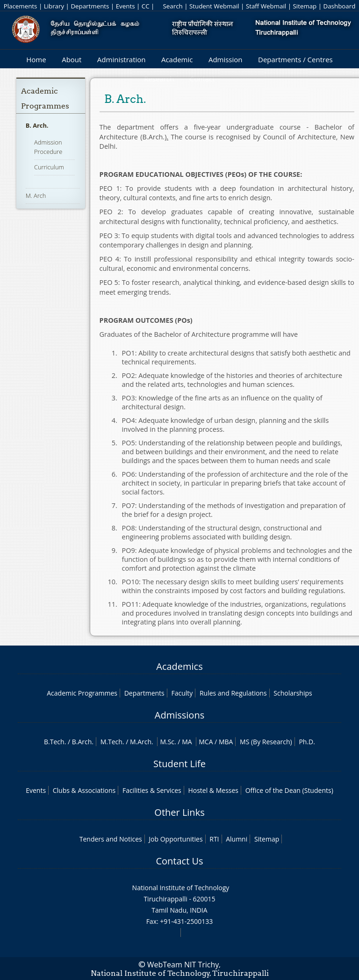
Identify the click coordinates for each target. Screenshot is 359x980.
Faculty (182, 693)
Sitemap (305, 6)
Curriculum (49, 167)
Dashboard (340, 6)
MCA (206, 742)
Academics (179, 666)
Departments (90, 6)
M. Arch (36, 196)
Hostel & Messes (213, 790)
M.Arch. (142, 742)
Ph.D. (307, 742)
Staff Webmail (266, 6)
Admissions (179, 715)
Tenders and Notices (111, 839)
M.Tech (111, 742)
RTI (214, 839)
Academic (177, 59)
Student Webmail (214, 6)
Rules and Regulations (233, 693)
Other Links (179, 812)
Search (172, 6)
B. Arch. (37, 125)
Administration (122, 59)
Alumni (237, 839)
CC (146, 6)
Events (126, 6)
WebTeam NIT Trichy (183, 965)
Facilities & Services (152, 790)
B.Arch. (83, 742)
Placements (21, 6)
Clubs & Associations (84, 790)
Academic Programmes (82, 693)
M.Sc (167, 742)
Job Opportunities (176, 839)
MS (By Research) (266, 742)
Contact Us (179, 861)
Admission (226, 59)
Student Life (179, 764)
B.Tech (54, 742)
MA (187, 742)
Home (36, 59)
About (72, 59)
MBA (226, 742)
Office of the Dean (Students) (289, 790)
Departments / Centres (295, 59)
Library (54, 6)
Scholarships (293, 693)
